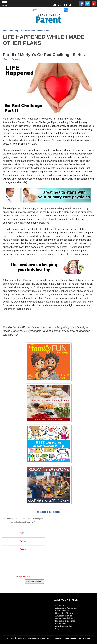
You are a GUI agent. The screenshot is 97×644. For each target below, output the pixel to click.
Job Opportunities (64, 626)
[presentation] (23, 568)
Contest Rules (62, 611)
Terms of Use (84, 638)
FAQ (57, 629)
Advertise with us (64, 616)
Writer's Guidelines (64, 618)
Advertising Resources (66, 608)
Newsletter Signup (64, 613)
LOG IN (56, 5)
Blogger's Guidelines (65, 621)
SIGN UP (67, 5)
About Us (60, 605)
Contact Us (61, 624)
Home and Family (11, 31)
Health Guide (43, 31)
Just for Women (28, 31)
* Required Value (23, 576)
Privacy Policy (70, 638)
